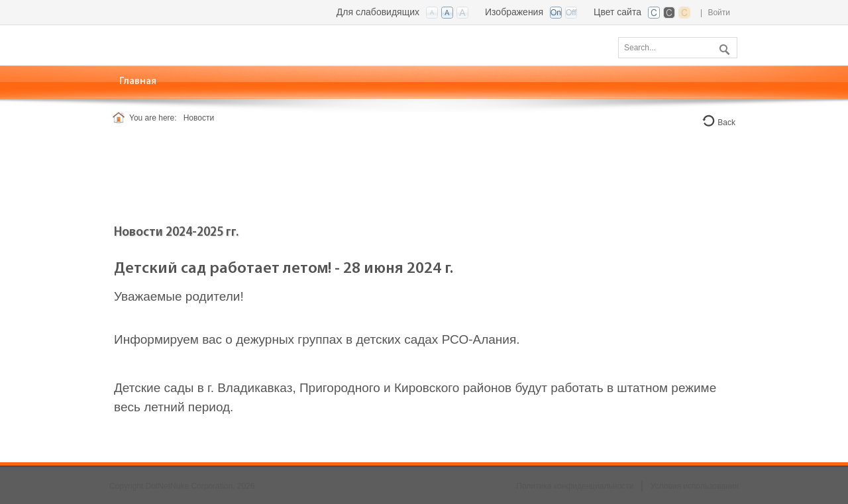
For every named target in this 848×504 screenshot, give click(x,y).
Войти (719, 13)
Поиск (723, 47)
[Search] (678, 48)
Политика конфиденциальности (575, 486)
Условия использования (695, 486)
